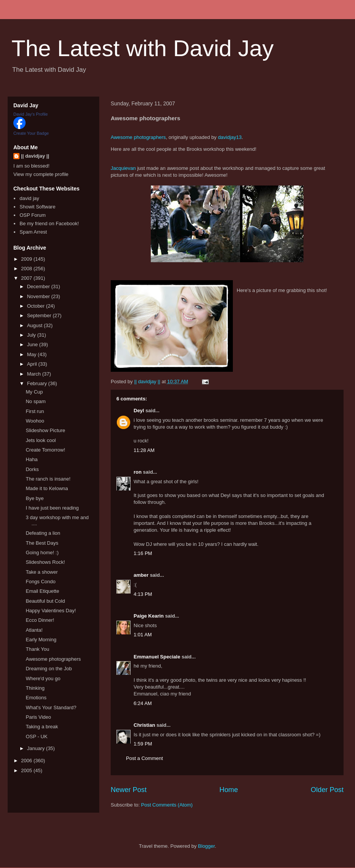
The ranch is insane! (48, 479)
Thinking (35, 688)
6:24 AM (143, 703)
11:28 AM (144, 450)
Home (229, 790)
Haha (31, 459)
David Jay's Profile (31, 114)
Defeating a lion (43, 533)
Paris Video (38, 717)
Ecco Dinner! (40, 620)
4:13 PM (143, 594)
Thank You (37, 649)
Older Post (327, 790)
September (40, 315)
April (33, 364)
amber (141, 575)
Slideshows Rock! (45, 562)
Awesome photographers (138, 137)
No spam (35, 401)
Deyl (139, 411)
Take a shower (42, 572)
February (38, 383)
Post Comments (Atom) (167, 805)
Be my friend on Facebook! (49, 223)
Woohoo (35, 421)
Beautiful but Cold (45, 601)
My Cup (34, 392)
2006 (27, 761)
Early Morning (41, 640)
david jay (29, 198)
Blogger (207, 846)
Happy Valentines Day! (51, 611)
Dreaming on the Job (49, 669)
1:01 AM (143, 635)
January (37, 748)
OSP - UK (36, 737)
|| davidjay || (35, 156)
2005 (27, 770)
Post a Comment (144, 758)
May (32, 354)
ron (138, 472)
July (32, 335)
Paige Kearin (149, 616)
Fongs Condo (40, 582)
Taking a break (42, 727)
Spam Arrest (33, 232)
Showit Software (37, 207)
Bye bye (35, 498)
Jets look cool (41, 440)
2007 (27, 278)
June (33, 344)
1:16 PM (143, 553)
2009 (27, 259)
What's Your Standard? (51, 707)
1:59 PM (143, 744)
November (39, 296)
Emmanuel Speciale (157, 657)
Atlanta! (34, 630)
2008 (27, 269)
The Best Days (42, 543)
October (37, 306)
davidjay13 (230, 137)
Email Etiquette (42, 591)
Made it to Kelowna (47, 488)
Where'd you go (43, 678)
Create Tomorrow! (45, 450)
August (35, 325)
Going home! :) (42, 553)
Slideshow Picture (45, 430)
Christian (144, 725)
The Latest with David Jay (143, 48)
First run (35, 411)
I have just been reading (52, 508)
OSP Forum (32, 215)
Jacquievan (123, 168)
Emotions (36, 698)
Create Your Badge (31, 133)
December (39, 286)
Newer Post (129, 790)
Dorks (32, 469)
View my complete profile (41, 174)
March (35, 374)
